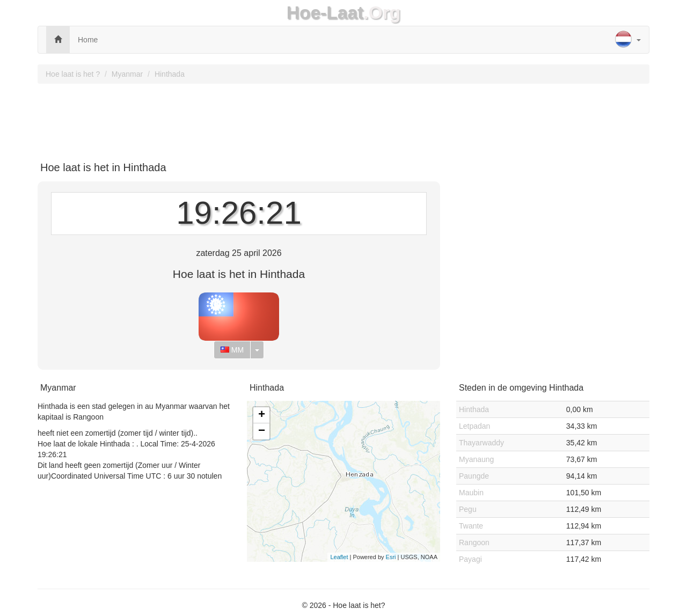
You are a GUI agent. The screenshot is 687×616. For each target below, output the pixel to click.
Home (88, 40)
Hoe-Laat (325, 13)
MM (232, 350)
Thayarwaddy (481, 443)
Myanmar (127, 74)
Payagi (470, 559)
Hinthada (170, 74)
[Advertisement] (343, 119)
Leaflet (339, 557)
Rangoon (474, 542)
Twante (471, 526)
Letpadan (474, 426)
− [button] (262, 431)
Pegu (468, 509)
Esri (391, 557)
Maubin (471, 493)
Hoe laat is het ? (73, 74)
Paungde (474, 476)
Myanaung (476, 459)
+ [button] (262, 415)
